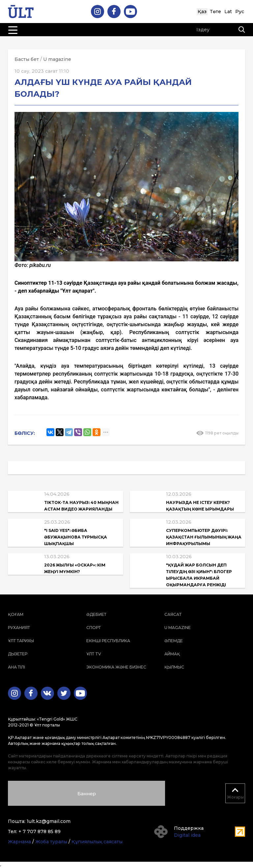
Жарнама (19, 842)
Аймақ (172, 654)
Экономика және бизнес (116, 667)
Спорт (94, 628)
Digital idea (187, 835)
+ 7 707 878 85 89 (40, 831)
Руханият (19, 628)
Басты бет (27, 59)
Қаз (202, 12)
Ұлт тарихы (21, 641)
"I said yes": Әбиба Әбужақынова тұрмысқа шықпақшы (76, 537)
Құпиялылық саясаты (97, 842)
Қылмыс (174, 667)
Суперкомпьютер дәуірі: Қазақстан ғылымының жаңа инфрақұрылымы (204, 537)
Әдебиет (96, 614)
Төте (215, 12)
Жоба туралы (51, 842)
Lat (228, 12)
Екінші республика (108, 641)
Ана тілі (16, 667)
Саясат (173, 614)
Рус (240, 12)
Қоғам (16, 614)
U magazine (57, 59)
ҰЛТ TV (94, 654)
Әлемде (174, 641)
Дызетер (18, 654)
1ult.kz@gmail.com (49, 821)
